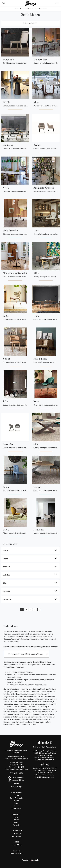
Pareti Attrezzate (16, 798)
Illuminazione (16, 834)
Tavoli (16, 806)
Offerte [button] (5, 550)
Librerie (16, 796)
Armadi (16, 823)
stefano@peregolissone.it (19, 769)
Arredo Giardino (16, 854)
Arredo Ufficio (16, 845)
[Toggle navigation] (57, 3)
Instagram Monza (16, 780)
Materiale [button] (6, 575)
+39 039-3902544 (46, 755)
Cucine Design (16, 787)
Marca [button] (5, 559)
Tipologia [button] (6, 591)
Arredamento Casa (26, 9)
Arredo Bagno (16, 809)
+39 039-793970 (18, 765)
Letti (16, 817)
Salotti (16, 803)
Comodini (16, 820)
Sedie (35, 9)
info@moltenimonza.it (47, 758)
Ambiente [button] (6, 567)
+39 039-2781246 (18, 767)
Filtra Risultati (30, 23)
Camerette (16, 825)
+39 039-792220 (18, 763)
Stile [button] (4, 583)
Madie (16, 801)
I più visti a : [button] (7, 599)
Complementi (16, 836)
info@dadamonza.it (47, 760)
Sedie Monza (43, 9)
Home (16, 9)
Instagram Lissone (16, 777)
